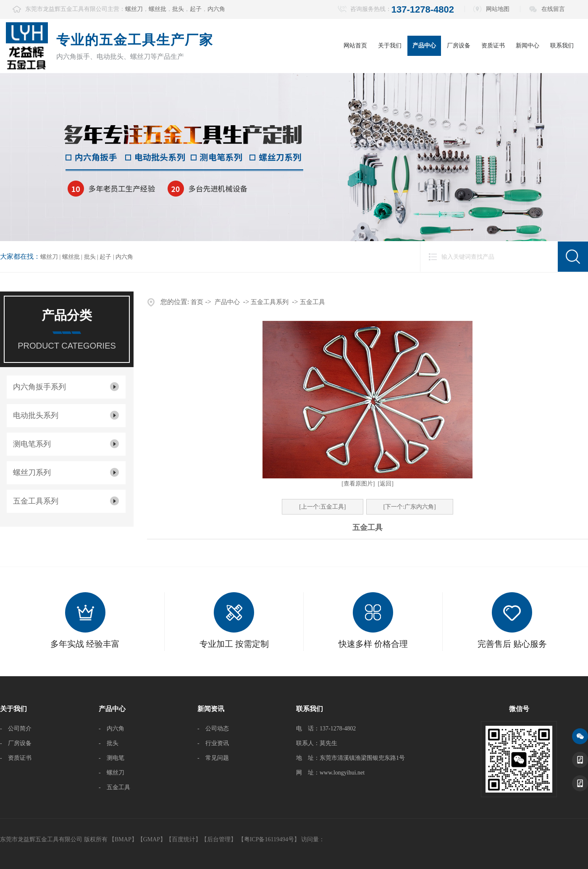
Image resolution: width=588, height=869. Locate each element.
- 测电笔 (112, 758)
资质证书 (493, 46)
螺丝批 (157, 9)
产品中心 (424, 46)
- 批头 (109, 743)
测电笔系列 (32, 444)
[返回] (386, 484)
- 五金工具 (114, 787)
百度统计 (184, 839)
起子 (196, 9)
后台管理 (219, 839)
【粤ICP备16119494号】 (269, 839)
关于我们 (390, 46)
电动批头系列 (36, 415)
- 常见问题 (213, 758)
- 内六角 (112, 729)
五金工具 (312, 302)
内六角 (216, 9)
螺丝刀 (134, 9)
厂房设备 (459, 46)
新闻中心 (528, 46)
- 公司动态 (213, 729)
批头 (178, 9)
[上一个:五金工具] (322, 507)
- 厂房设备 (16, 743)
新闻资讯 (211, 709)
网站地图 (498, 9)
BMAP (123, 839)
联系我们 (562, 46)
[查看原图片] (358, 484)
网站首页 (355, 46)
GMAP (152, 839)
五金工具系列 (36, 501)
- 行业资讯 (213, 743)
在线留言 (553, 9)
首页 (197, 302)
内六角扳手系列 (39, 387)
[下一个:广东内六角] (410, 507)
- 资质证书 (16, 758)
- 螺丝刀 (112, 773)
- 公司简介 (16, 729)
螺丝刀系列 (32, 473)
